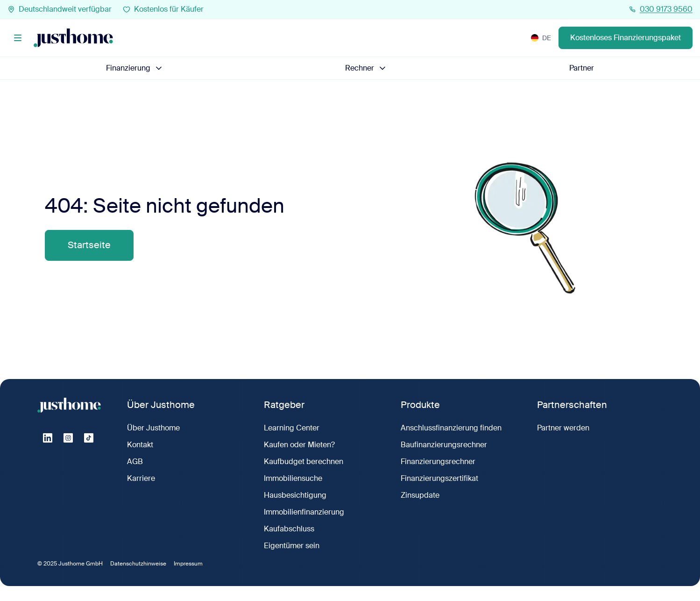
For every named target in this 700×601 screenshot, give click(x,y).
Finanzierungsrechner (438, 461)
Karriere (141, 478)
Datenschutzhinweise (138, 564)
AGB (135, 461)
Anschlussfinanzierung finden (451, 428)
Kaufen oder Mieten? (299, 445)
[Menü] (18, 38)
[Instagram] (68, 438)
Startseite (89, 245)
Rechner (366, 68)
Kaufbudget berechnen (304, 461)
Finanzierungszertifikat (439, 478)
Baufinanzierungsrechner (444, 445)
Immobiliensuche (293, 478)
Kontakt (140, 445)
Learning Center (292, 428)
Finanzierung (135, 68)
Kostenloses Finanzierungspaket (626, 38)
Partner (582, 68)
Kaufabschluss (289, 529)
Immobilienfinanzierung (304, 512)
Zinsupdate (420, 495)
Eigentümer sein (292, 546)
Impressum (188, 564)
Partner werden (563, 428)
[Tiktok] (89, 438)
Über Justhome (153, 428)
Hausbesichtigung (295, 495)
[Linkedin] (48, 438)
